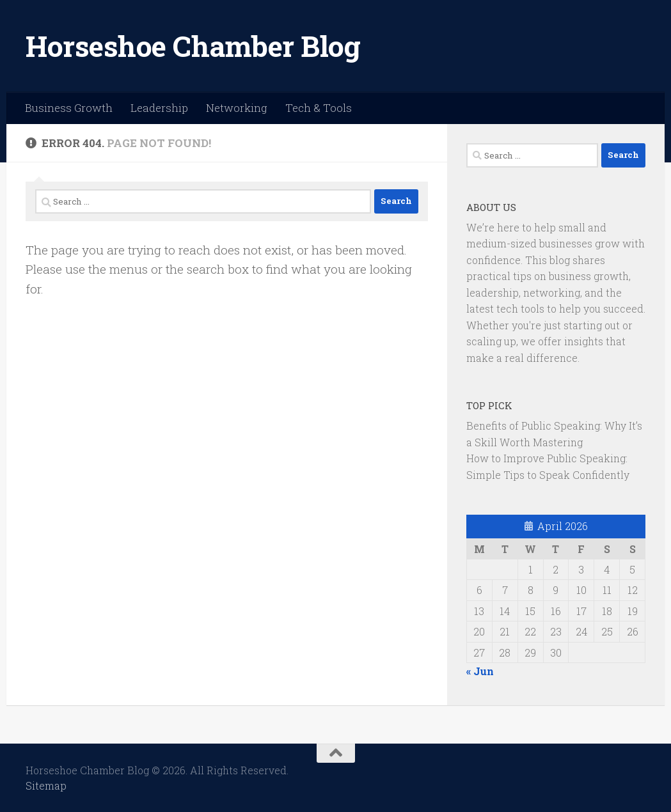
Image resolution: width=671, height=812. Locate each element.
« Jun (480, 671)
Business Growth (69, 108)
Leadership (159, 108)
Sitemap (46, 785)
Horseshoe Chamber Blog (193, 46)
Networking (237, 108)
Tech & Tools (319, 108)
